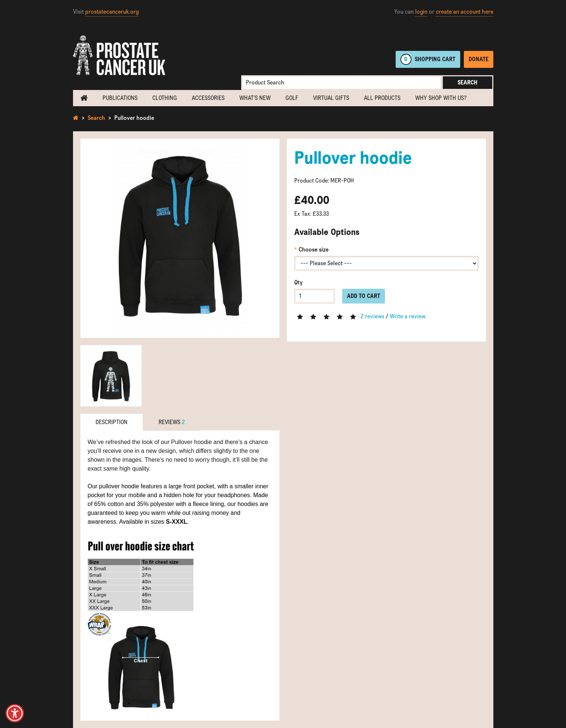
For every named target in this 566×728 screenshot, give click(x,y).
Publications (120, 98)
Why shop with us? (441, 98)
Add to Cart (364, 296)
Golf (292, 98)
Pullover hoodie (134, 118)
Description (112, 422)
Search (468, 82)
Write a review (408, 316)
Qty (298, 282)
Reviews (172, 422)
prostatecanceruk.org (112, 12)
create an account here (465, 12)
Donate (479, 59)
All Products (382, 98)
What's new (255, 98)
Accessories (208, 98)
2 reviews (372, 316)
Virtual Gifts (331, 98)
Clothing (165, 98)
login (421, 12)
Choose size (314, 249)
